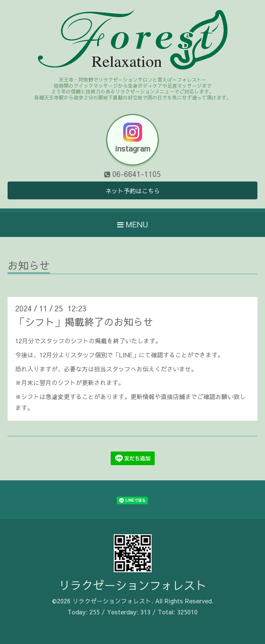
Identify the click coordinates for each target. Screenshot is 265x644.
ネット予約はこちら (133, 191)
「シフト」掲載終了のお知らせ (84, 322)
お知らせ (29, 266)
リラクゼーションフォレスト (133, 585)
